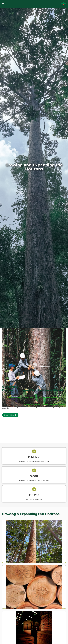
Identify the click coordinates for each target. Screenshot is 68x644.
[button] (3, 4)
